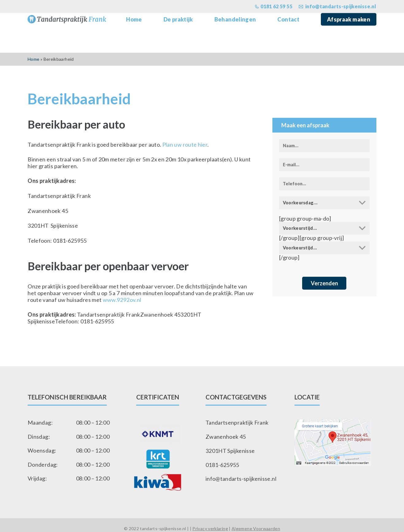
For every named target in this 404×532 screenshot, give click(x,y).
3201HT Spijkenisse (230, 450)
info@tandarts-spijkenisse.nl (241, 478)
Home (33, 59)
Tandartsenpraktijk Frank (237, 422)
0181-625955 (222, 464)
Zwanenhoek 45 (226, 436)
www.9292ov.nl (122, 300)
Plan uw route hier (185, 145)
